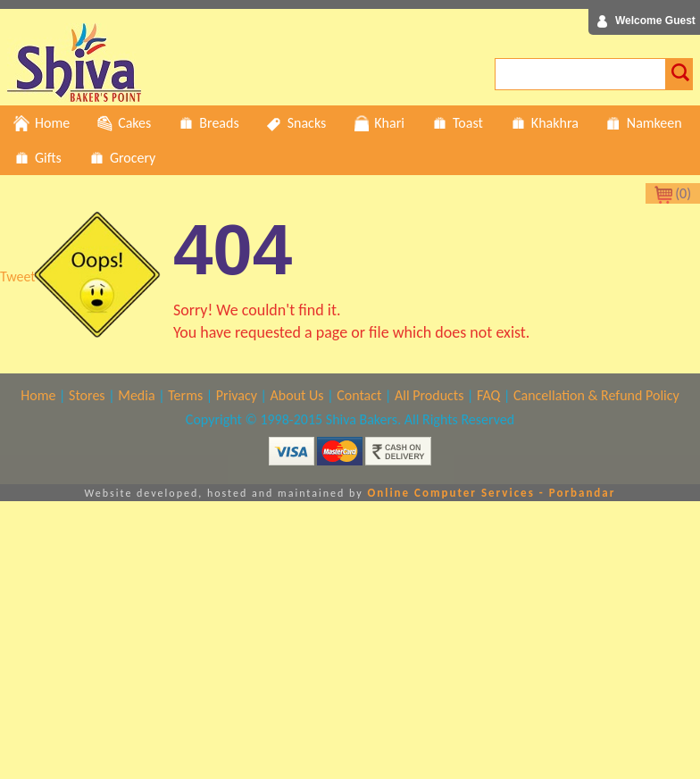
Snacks (296, 123)
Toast (457, 123)
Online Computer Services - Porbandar (491, 493)
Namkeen (644, 123)
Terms (185, 395)
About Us (297, 395)
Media (136, 395)
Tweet (18, 276)
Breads (208, 123)
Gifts (37, 158)
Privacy (237, 395)
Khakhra (544, 123)
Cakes (124, 123)
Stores (87, 395)
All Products (429, 395)
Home (42, 123)
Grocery (122, 158)
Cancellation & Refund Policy (596, 395)
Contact (359, 395)
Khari (379, 123)
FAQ (488, 395)
